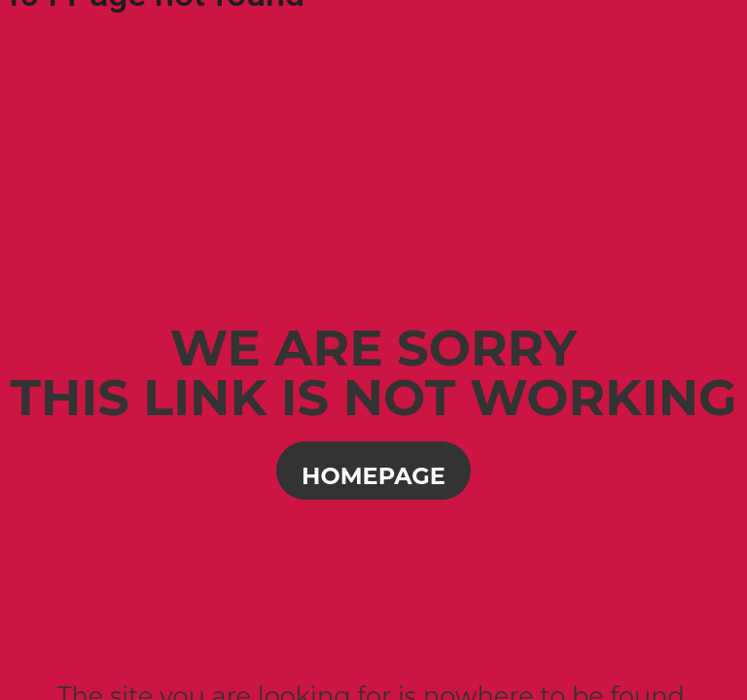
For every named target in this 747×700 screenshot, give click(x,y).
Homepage (373, 476)
